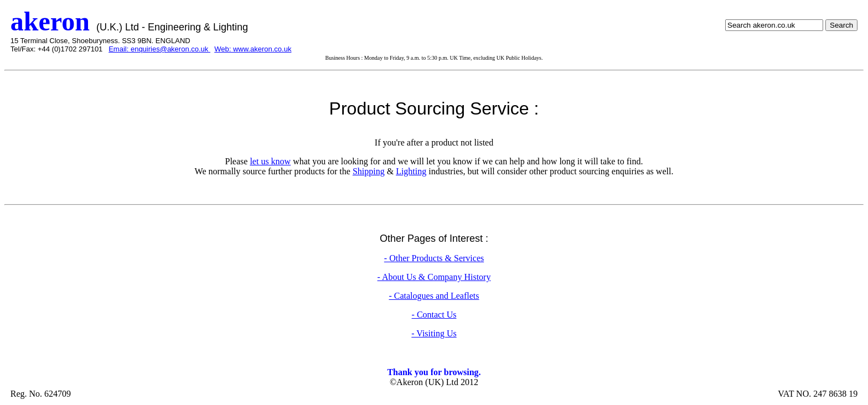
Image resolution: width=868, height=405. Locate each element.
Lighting (411, 171)
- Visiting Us (434, 333)
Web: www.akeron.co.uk (253, 49)
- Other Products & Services (434, 258)
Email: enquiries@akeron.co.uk (159, 49)
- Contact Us (434, 315)
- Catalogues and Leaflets (434, 296)
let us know (270, 161)
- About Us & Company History (434, 277)
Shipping (369, 171)
